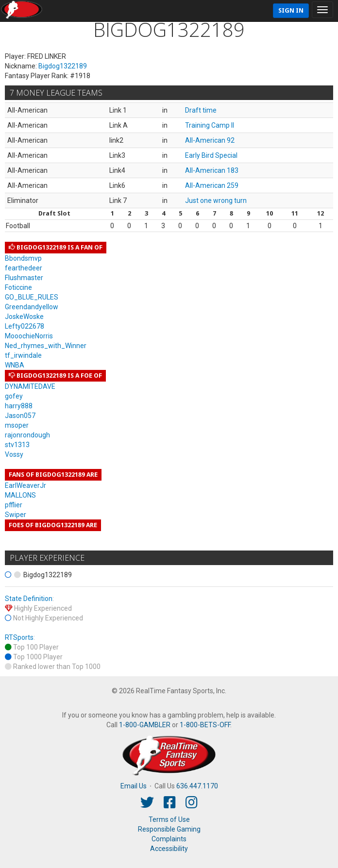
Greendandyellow (32, 307)
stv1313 (17, 445)
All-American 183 (212, 170)
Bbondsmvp (23, 258)
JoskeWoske (24, 317)
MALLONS (20, 495)
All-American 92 (210, 140)
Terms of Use (169, 819)
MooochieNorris (29, 336)
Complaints (169, 839)
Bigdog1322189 (63, 66)
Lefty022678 (25, 326)
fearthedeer (24, 268)
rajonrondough (27, 435)
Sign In (291, 10)
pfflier (14, 505)
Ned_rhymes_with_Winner (46, 346)
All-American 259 (212, 185)
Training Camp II (210, 125)
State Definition (29, 599)
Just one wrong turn (216, 200)
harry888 (19, 406)
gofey (14, 396)
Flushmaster (24, 278)
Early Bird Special (211, 155)
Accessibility (169, 849)
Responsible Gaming (169, 829)
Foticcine (18, 287)
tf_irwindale (23, 355)
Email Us (134, 786)
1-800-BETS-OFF (205, 725)
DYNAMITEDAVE (30, 386)
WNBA (15, 365)
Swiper (16, 515)
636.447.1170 (197, 786)
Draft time (201, 110)
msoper (17, 425)
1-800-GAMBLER (145, 725)
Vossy (14, 454)
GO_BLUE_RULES (32, 297)
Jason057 (20, 416)
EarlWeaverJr (25, 485)
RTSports (19, 637)
